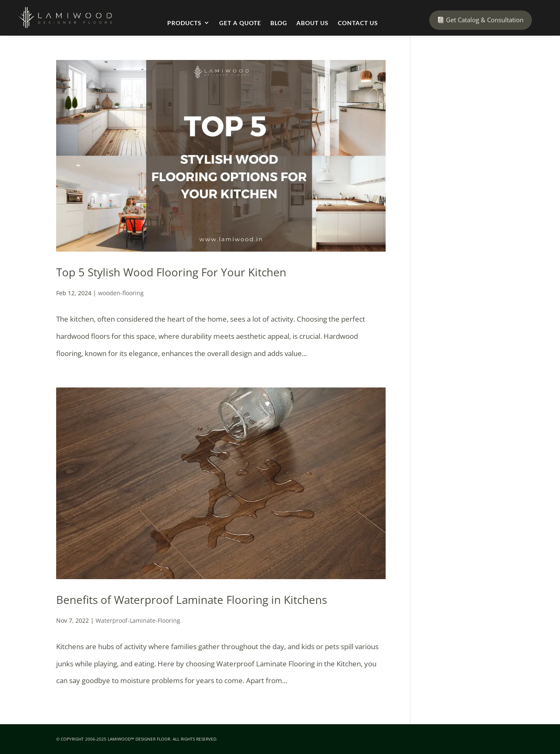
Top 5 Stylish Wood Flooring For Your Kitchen (171, 272)
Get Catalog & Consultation (485, 20)
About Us (312, 23)
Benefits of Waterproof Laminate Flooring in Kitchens (192, 600)
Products (184, 23)
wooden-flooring (121, 293)
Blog (279, 23)
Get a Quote (240, 23)
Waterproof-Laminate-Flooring (138, 620)
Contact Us (358, 23)
